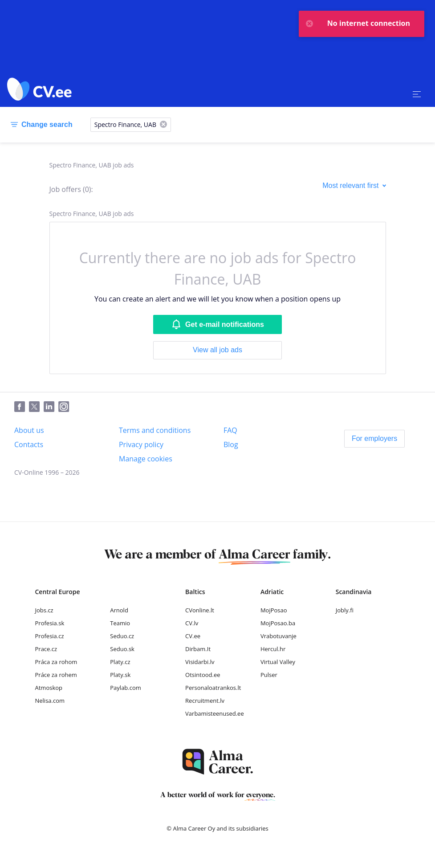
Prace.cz (46, 649)
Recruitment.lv (205, 701)
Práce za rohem (56, 675)
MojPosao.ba (278, 623)
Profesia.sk (50, 623)
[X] (163, 125)
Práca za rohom (56, 662)
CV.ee (193, 636)
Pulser (269, 675)
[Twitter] (36, 407)
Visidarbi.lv (200, 662)
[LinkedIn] (51, 407)
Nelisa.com (50, 701)
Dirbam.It (198, 649)
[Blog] (231, 444)
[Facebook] (22, 407)
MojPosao (274, 610)
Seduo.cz (122, 636)
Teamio (120, 623)
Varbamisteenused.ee (215, 713)
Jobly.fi (345, 610)
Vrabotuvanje (278, 636)
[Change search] (40, 125)
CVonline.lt (200, 610)
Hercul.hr (273, 649)
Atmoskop (49, 688)
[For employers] (374, 439)
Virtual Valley (278, 662)
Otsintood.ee (203, 675)
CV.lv (192, 623)
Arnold (119, 610)
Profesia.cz (50, 636)
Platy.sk (120, 675)
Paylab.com (126, 688)
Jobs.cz (44, 610)
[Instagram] (66, 407)
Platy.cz (120, 662)
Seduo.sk (122, 649)
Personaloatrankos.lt (213, 688)
